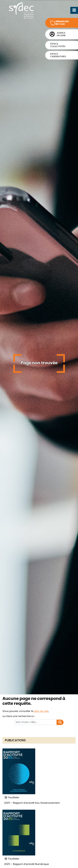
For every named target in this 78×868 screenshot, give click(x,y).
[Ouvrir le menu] (74, 10)
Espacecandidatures (58, 55)
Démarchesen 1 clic (62, 23)
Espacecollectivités (58, 45)
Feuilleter (12, 798)
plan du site (41, 711)
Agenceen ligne (61, 34)
